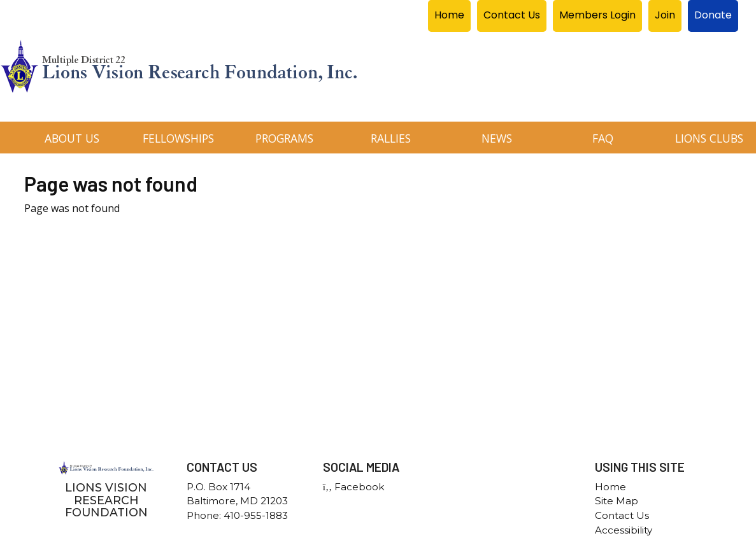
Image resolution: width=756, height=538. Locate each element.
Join (665, 15)
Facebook (353, 487)
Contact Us (512, 15)
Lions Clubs (709, 138)
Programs (284, 138)
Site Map (617, 501)
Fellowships (178, 138)
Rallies (391, 138)
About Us (72, 138)
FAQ (603, 138)
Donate (713, 15)
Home (449, 15)
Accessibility (624, 530)
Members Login (597, 15)
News (497, 138)
